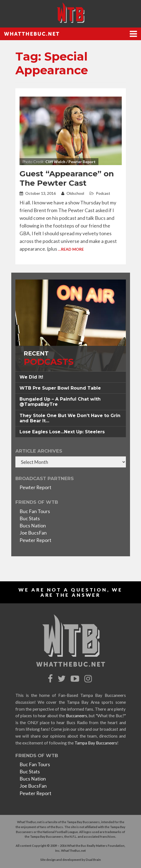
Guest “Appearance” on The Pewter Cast (67, 178)
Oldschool (73, 193)
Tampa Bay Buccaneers (96, 743)
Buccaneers (77, 716)
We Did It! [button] (31, 377)
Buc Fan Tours (35, 511)
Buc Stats (30, 518)
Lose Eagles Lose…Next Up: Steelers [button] (62, 432)
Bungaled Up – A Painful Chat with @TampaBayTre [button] (60, 402)
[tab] (71, 377)
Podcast (103, 193)
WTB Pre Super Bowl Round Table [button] (60, 388)
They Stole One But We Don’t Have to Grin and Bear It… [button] (70, 418)
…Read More (71, 249)
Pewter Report (35, 487)
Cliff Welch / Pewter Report (70, 162)
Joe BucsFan (33, 533)
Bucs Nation (33, 526)
